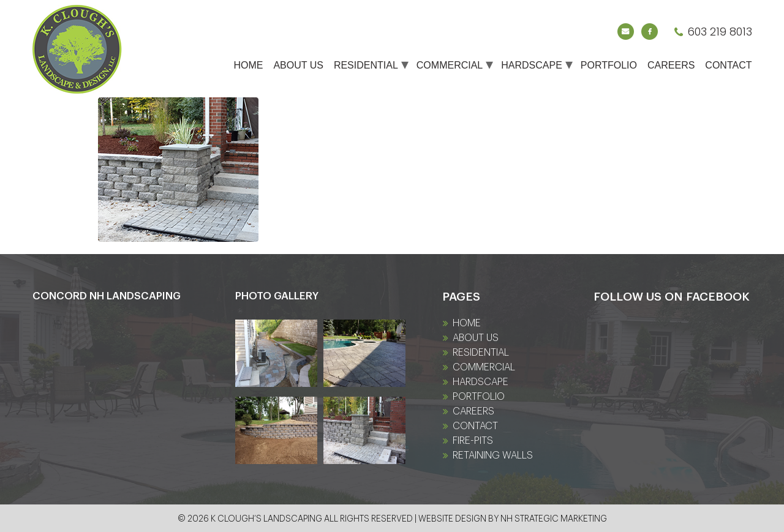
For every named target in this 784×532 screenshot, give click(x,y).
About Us (298, 65)
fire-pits (473, 441)
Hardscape (532, 65)
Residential (366, 65)
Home (248, 65)
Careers (671, 65)
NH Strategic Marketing (554, 519)
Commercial (450, 65)
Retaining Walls (493, 455)
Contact (728, 65)
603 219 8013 (720, 32)
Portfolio (609, 65)
